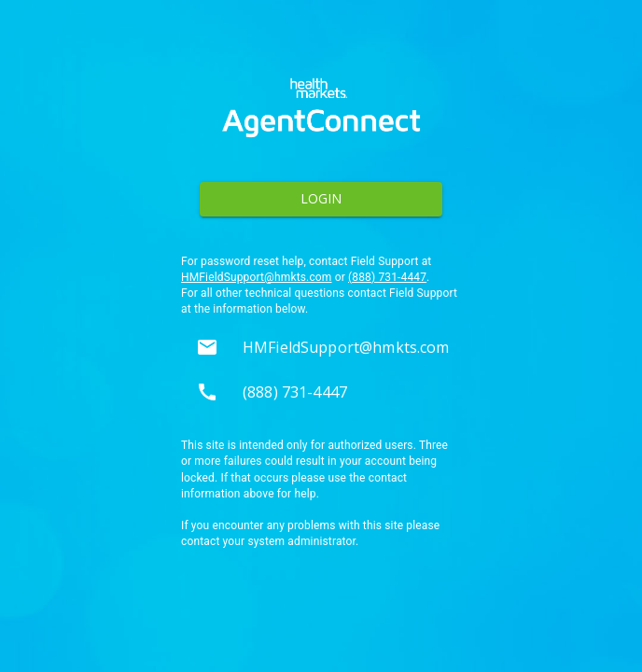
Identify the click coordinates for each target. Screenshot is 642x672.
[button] (321, 347)
